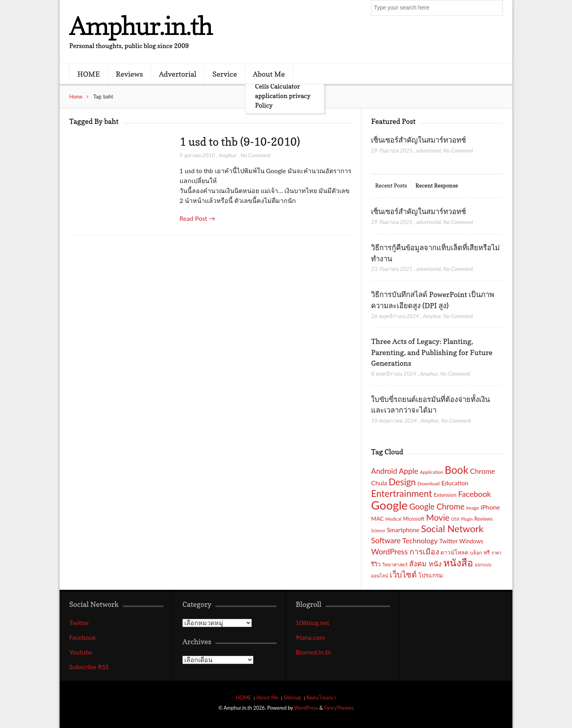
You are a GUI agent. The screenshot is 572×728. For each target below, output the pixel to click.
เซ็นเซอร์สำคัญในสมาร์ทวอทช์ (419, 140)
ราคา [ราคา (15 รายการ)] (496, 553)
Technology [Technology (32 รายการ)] (420, 541)
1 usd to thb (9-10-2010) (240, 142)
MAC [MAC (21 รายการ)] (377, 518)
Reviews (129, 74)
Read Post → (197, 218)
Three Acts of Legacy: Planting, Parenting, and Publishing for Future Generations (432, 352)
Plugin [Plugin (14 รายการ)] (467, 519)
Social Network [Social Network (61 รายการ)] (452, 529)
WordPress (306, 708)
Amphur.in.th (141, 26)
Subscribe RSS (89, 667)
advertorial (429, 150)
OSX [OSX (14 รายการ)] (455, 519)
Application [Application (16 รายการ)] (431, 472)
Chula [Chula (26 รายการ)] (379, 483)
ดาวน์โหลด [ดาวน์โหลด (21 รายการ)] (454, 552)
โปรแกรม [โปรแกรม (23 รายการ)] (431, 575)
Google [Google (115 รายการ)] (389, 505)
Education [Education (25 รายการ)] (455, 483)
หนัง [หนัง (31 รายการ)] (435, 564)
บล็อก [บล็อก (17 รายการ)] (476, 553)
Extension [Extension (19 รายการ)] (445, 495)
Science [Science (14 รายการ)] (378, 530)
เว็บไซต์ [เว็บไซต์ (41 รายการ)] (403, 574)
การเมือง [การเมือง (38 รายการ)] (424, 551)
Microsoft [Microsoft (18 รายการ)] (414, 519)
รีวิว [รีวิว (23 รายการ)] (376, 564)
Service (225, 74)
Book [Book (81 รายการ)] (457, 470)
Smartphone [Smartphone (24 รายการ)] (403, 530)
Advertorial (178, 74)
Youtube (81, 652)
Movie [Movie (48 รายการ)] (438, 518)
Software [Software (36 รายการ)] (386, 540)
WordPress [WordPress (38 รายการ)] (389, 551)
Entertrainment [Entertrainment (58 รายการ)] (402, 493)
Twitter (79, 623)
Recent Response (437, 185)
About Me (269, 74)
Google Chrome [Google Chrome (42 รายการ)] (437, 506)
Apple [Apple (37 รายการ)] (409, 471)
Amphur (228, 155)
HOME (89, 74)
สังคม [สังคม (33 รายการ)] (418, 564)
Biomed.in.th (313, 652)
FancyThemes (339, 708)
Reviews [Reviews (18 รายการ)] (483, 519)
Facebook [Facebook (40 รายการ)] (474, 494)
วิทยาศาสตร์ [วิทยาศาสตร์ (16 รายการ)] (395, 564)
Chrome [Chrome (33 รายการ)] (482, 471)
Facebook (82, 637)
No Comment (256, 155)
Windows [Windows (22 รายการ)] (471, 541)
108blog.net (312, 623)
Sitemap (293, 698)
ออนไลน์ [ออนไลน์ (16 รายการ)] (380, 575)
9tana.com (310, 637)
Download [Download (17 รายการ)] (429, 484)
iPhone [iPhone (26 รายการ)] (490, 507)
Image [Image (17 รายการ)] (473, 508)
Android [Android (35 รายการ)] (384, 471)
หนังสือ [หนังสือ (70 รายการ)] (458, 562)
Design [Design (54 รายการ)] (402, 482)
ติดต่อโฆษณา (321, 698)
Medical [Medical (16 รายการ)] (393, 519)
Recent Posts (391, 185)
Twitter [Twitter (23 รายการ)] (448, 541)
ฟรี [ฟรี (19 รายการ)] (487, 552)
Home (76, 97)
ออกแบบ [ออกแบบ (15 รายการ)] (483, 565)
